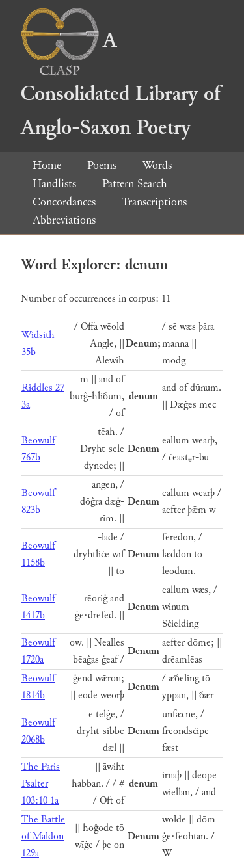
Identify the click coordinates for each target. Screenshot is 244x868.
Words (157, 165)
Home (47, 165)
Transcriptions (154, 202)
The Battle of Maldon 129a (43, 836)
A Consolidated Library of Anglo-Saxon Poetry (120, 84)
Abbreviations (64, 220)
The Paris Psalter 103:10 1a (41, 784)
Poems (102, 165)
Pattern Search (135, 184)
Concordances (64, 202)
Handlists (54, 184)
